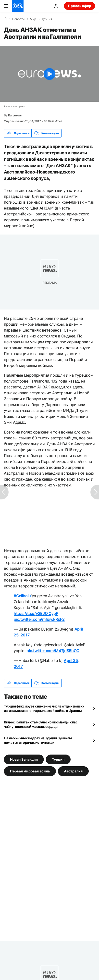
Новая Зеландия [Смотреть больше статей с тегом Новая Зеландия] (24, 759)
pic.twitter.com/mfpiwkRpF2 (39, 619)
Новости (18, 19)
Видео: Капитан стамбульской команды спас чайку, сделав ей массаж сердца (41, 724)
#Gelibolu (22, 596)
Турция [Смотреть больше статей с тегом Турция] (58, 759)
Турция (47, 19)
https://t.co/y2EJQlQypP (36, 613)
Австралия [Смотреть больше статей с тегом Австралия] (73, 771)
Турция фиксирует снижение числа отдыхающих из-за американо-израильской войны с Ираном (44, 708)
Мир (33, 19)
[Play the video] (49, 74)
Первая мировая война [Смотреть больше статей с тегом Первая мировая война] (30, 771)
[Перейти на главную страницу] (18, 6)
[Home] (5, 19)
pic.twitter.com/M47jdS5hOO (53, 651)
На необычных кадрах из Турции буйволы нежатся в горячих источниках (38, 740)
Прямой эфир (80, 6)
